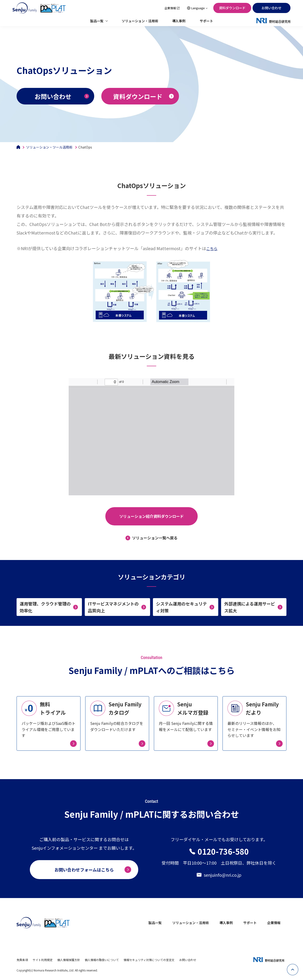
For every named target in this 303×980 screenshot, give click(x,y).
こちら (212, 248)
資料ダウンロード (232, 8)
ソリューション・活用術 (140, 21)
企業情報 (170, 8)
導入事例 (179, 21)
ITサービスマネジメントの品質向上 (113, 607)
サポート (206, 21)
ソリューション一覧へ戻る (155, 538)
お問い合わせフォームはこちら (84, 870)
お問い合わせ (272, 8)
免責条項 (22, 960)
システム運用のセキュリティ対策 (181, 607)
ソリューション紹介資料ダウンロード (151, 516)
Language (198, 8)
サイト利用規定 (43, 960)
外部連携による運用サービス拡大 (250, 607)
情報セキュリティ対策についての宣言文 (149, 960)
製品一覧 (97, 21)
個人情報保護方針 (69, 960)
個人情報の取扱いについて (102, 960)
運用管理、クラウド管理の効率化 (45, 607)
